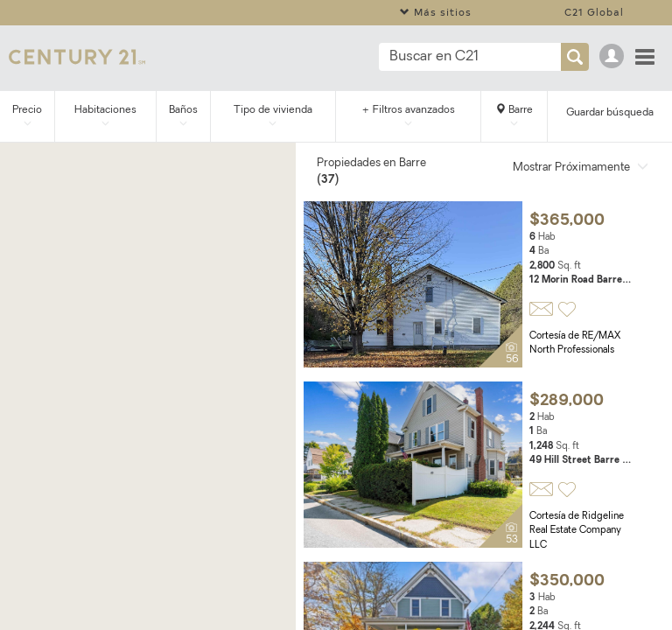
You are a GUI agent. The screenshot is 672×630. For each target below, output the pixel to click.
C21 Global (594, 12)
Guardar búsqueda (610, 113)
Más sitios (436, 12)
